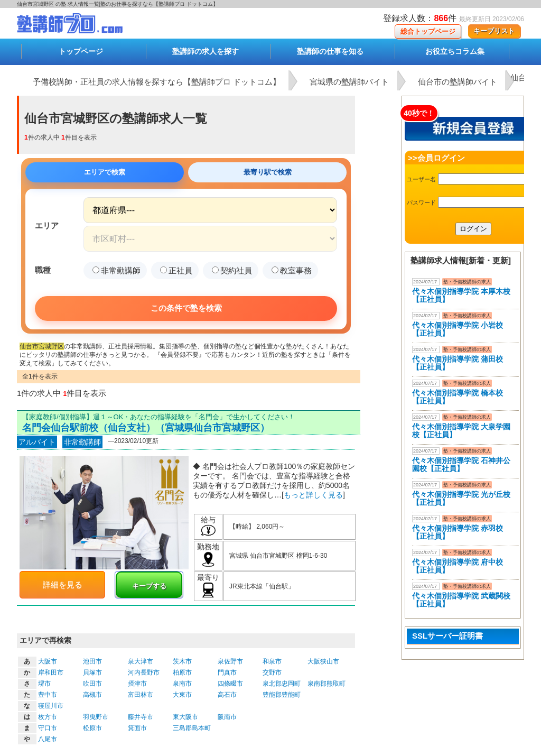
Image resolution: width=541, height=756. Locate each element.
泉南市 (182, 684)
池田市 (92, 661)
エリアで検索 (105, 172)
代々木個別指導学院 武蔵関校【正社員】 (461, 600)
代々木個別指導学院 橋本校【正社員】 (458, 397)
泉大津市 (141, 661)
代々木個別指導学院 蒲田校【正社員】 (458, 363)
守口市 (48, 728)
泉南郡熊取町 (327, 684)
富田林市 (141, 695)
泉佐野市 (230, 661)
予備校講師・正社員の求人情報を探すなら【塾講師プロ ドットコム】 (157, 82)
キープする (149, 586)
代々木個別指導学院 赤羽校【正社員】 (458, 532)
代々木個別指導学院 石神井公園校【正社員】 (461, 464)
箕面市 (137, 728)
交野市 (272, 672)
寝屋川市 (51, 706)
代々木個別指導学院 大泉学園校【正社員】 (461, 431)
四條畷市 (230, 684)
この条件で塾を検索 (186, 308)
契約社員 (232, 270)
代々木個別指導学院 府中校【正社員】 (458, 566)
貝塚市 (92, 672)
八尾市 (48, 739)
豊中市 (48, 695)
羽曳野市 (96, 717)
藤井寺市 (141, 717)
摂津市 (137, 684)
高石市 (227, 695)
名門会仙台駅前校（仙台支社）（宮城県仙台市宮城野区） (146, 428)
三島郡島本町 (192, 728)
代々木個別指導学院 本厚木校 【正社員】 (461, 295)
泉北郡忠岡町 (282, 684)
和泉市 (272, 661)
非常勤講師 (116, 270)
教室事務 (292, 270)
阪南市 (227, 717)
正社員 (176, 270)
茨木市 (182, 661)
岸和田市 (51, 672)
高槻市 (92, 695)
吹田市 (92, 684)
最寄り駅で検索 (268, 172)
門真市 (227, 672)
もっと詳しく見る (313, 495)
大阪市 (48, 661)
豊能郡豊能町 (282, 695)
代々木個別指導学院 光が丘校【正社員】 (461, 498)
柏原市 (182, 672)
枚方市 (48, 717)
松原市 (92, 728)
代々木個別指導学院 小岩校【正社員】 (458, 329)
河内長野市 (144, 672)
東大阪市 (185, 717)
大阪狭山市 (323, 661)
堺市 (44, 684)
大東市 (182, 695)
